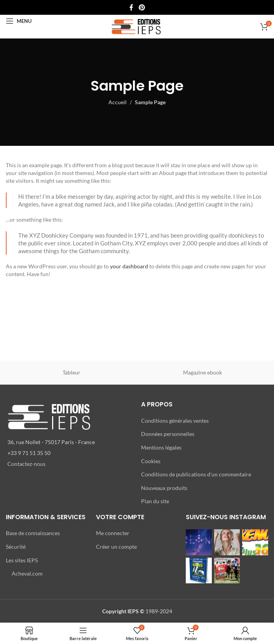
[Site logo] (137, 26)
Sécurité (16, 547)
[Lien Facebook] (131, 7)
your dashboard (129, 266)
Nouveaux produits (164, 488)
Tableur (72, 372)
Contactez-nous (26, 464)
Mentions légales (161, 447)
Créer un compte (116, 547)
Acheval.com (27, 573)
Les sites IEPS (22, 560)
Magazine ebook (202, 372)
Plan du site (155, 501)
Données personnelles (168, 434)
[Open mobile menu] (19, 21)
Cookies (151, 461)
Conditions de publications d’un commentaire (196, 474)
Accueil (118, 102)
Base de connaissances (33, 533)
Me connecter (113, 533)
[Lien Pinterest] (142, 7)
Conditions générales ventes (175, 421)
